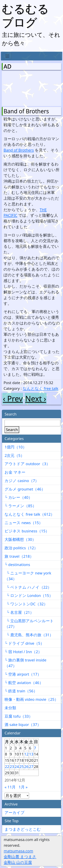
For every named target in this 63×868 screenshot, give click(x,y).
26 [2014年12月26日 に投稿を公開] (26, 767)
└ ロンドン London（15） (29, 595)
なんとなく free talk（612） (29, 514)
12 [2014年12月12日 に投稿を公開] (26, 754)
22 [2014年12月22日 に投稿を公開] (7, 767)
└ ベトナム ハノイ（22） (28, 587)
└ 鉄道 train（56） (21, 691)
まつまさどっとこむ (23, 829)
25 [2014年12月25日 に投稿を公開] (22, 767)
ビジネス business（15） (27, 531)
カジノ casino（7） (22, 481)
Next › (36, 399)
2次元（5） (14, 455)
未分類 (10, 708)
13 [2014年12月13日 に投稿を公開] (31, 754)
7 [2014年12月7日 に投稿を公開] (35, 748)
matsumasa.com (18, 851)
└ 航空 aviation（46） (24, 683)
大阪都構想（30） (20, 539)
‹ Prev (13, 399)
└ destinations (17, 565)
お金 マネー (15, 472)
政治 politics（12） (21, 548)
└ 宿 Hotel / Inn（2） (23, 652)
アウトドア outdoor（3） (27, 464)
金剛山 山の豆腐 (18, 862)
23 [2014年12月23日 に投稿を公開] (12, 767)
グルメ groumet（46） (25, 489)
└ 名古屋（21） (19, 612)
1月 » (23, 787)
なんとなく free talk (40, 388)
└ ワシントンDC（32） (26, 604)
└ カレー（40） (18, 497)
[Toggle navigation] (7, 56)
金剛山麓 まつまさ (20, 857)
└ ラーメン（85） (20, 506)
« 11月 (10, 787)
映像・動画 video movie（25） (31, 699)
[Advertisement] (21, 88)
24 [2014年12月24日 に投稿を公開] (17, 767)
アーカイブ (15, 813)
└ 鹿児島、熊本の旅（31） (29, 635)
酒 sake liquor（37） (23, 725)
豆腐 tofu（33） (19, 716)
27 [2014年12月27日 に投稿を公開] (31, 767)
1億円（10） (16, 447)
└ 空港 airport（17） (23, 674)
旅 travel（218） (19, 556)
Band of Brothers (26, 111)
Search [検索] (12, 430)
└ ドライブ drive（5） (24, 643)
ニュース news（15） (24, 523)
